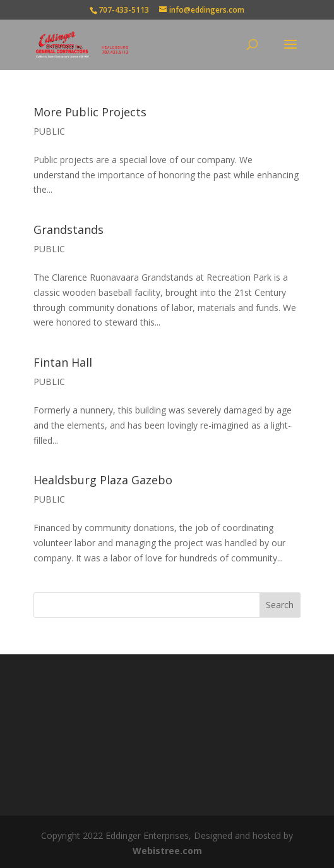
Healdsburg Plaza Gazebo (103, 480)
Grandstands (69, 229)
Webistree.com (167, 851)
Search (280, 605)
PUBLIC (49, 131)
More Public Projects (90, 112)
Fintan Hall (63, 362)
